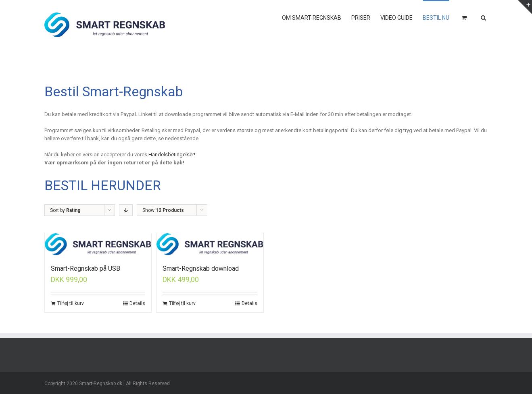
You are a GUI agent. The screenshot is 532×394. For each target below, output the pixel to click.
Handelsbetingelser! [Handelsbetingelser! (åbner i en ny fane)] (172, 154)
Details (137, 303)
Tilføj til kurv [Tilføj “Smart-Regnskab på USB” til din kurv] (71, 303)
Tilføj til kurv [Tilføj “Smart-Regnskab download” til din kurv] (182, 303)
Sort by (65, 210)
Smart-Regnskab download (201, 269)
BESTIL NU (436, 18)
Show (163, 210)
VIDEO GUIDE (396, 18)
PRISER (361, 18)
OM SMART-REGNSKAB (312, 18)
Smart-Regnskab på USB (86, 269)
